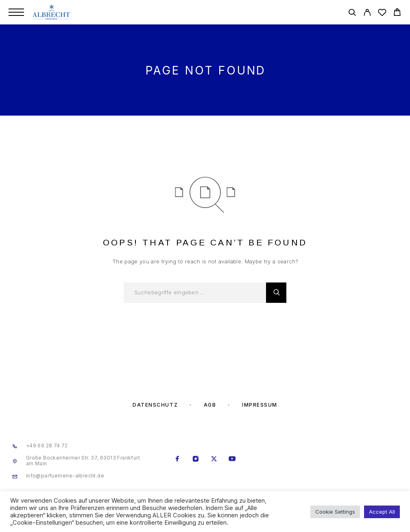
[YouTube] (232, 460)
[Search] (352, 14)
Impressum (260, 405)
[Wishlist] (382, 14)
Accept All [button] (382, 512)
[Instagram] (196, 460)
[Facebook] (178, 460)
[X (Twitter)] (214, 460)
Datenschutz (155, 405)
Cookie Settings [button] (335, 512)
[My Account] (367, 14)
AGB (210, 405)
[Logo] (52, 12)
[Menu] (16, 12)
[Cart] (397, 13)
